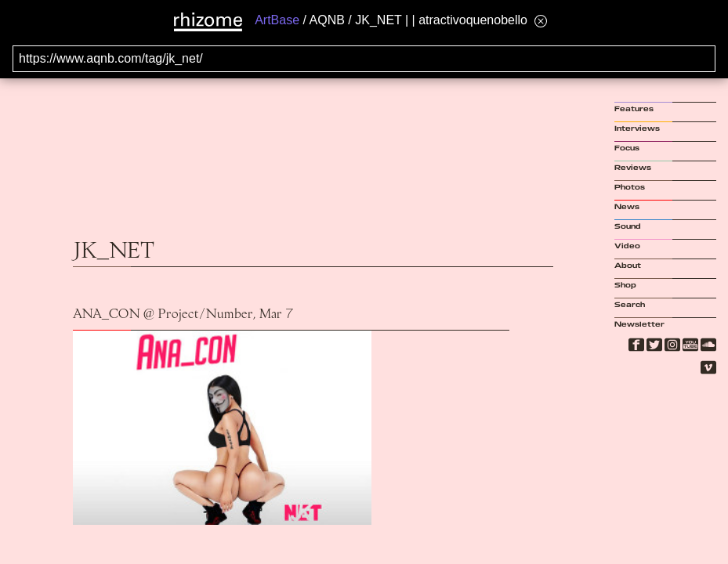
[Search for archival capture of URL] (364, 59)
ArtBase (277, 20)
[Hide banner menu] (541, 21)
